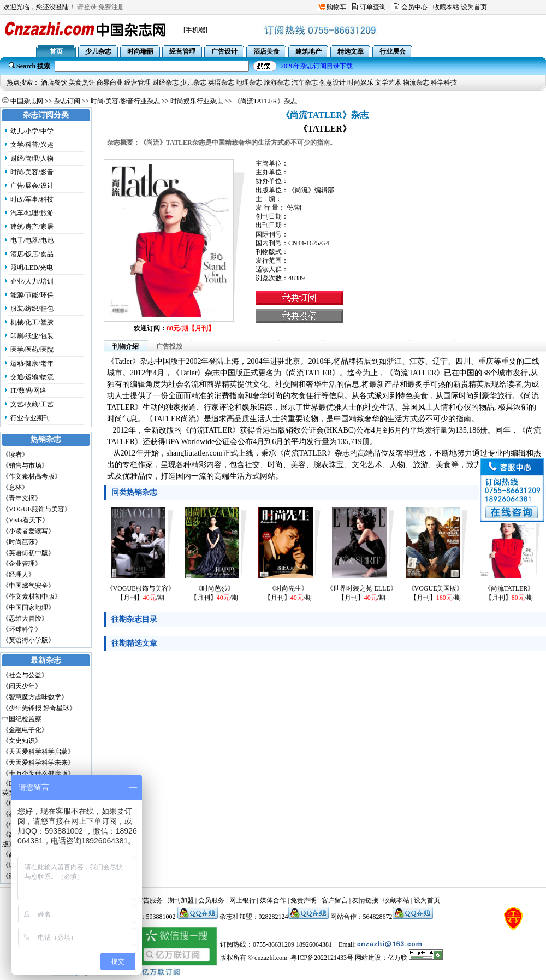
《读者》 (15, 454)
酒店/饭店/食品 (32, 254)
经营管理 (138, 82)
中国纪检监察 (22, 719)
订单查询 (373, 7)
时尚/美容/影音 (32, 172)
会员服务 (211, 900)
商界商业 (110, 82)
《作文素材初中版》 (32, 597)
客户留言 (335, 900)
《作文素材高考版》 (32, 476)
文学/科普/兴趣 (32, 145)
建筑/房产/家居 (32, 227)
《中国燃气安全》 (28, 586)
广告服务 (150, 900)
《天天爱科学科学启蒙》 (38, 752)
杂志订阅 (67, 101)
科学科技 (444, 82)
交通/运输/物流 (32, 377)
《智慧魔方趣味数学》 (35, 697)
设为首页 (474, 7)
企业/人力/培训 (32, 281)
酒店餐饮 (54, 82)
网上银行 (242, 900)
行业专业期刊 (30, 418)
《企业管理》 (22, 564)
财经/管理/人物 (32, 158)
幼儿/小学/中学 (32, 131)
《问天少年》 (22, 686)
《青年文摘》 (22, 498)
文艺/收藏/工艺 (32, 404)
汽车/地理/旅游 (32, 213)
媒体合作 (273, 900)
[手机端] (195, 30)
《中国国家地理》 (28, 607)
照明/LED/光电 (32, 268)
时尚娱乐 (360, 82)
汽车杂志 (305, 82)
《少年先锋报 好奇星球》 (39, 708)
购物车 (336, 7)
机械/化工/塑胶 (32, 322)
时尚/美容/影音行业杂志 (125, 101)
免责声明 (304, 900)
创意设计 (333, 82)
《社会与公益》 (25, 675)
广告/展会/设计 (32, 186)
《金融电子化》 (25, 730)
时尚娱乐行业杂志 (197, 101)
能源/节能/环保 (32, 295)
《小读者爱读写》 (28, 531)
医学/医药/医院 (32, 350)
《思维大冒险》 (25, 618)
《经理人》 (19, 575)
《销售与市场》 (25, 465)
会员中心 (414, 7)
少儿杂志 (193, 82)
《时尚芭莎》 (22, 542)
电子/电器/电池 (32, 240)
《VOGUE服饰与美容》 (37, 509)
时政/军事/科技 (32, 199)
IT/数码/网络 (28, 391)
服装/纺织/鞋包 (32, 309)
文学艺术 (388, 82)
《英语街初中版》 (28, 553)
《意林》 (15, 487)
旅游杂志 (277, 82)
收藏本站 (446, 7)
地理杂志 (249, 82)
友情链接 (365, 900)
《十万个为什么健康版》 (38, 774)
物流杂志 (416, 82)
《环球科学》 (22, 629)
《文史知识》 (22, 741)
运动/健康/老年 (32, 363)
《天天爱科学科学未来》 (38, 763)
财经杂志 (165, 82)
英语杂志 (221, 82)
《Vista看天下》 (25, 520)
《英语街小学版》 (28, 640)
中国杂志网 (27, 101)
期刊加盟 (181, 900)
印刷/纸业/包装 (32, 336)
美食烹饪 (82, 82)
